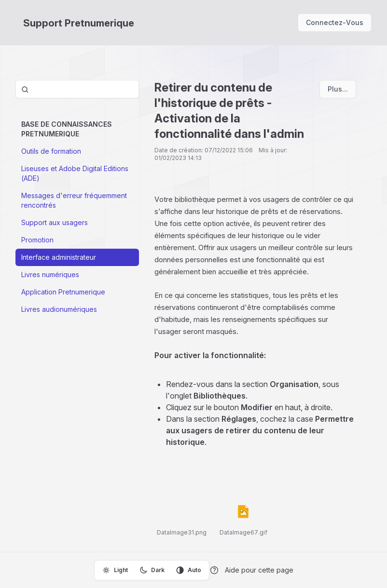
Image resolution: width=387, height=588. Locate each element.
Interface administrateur (59, 257)
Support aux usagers (55, 222)
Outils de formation (51, 151)
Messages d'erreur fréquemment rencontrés (74, 200)
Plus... (338, 89)
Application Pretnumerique (63, 292)
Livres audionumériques (59, 309)
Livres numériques (50, 274)
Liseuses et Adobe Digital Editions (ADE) (75, 173)
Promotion (37, 240)
